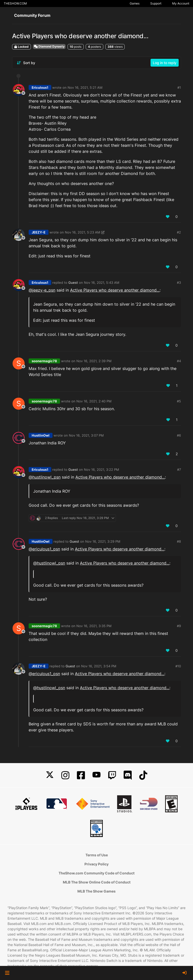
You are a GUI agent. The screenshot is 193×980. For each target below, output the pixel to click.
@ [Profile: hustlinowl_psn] (45, 477)
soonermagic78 (44, 361)
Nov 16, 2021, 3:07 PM (86, 435)
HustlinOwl (41, 435)
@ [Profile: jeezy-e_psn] (42, 290)
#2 (179, 232)
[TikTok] (143, 775)
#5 (179, 401)
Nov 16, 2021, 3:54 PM (99, 666)
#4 (179, 361)
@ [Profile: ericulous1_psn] (44, 549)
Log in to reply (165, 63)
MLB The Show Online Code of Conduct (97, 882)
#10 (178, 666)
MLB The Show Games (96, 891)
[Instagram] (65, 775)
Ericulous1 (40, 87)
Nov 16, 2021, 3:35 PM (94, 626)
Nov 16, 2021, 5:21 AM (85, 87)
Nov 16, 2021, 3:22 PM (102, 470)
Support (156, 3)
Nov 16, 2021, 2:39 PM (94, 361)
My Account (181, 3)
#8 (179, 541)
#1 (179, 87)
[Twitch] (112, 775)
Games (135, 3)
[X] (50, 775)
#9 (179, 626)
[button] (7, 973)
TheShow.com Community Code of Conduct (96, 873)
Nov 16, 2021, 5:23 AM (83, 232)
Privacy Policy (96, 864)
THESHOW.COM (15, 3)
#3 (179, 283)
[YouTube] (96, 775)
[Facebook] (81, 775)
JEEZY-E (39, 232)
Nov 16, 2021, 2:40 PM (94, 401)
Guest (73, 283)
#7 (179, 470)
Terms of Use (97, 855)
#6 (179, 435)
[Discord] (128, 775)
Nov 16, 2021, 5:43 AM (102, 283)
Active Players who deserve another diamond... (115, 290)
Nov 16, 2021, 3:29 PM (103, 541)
